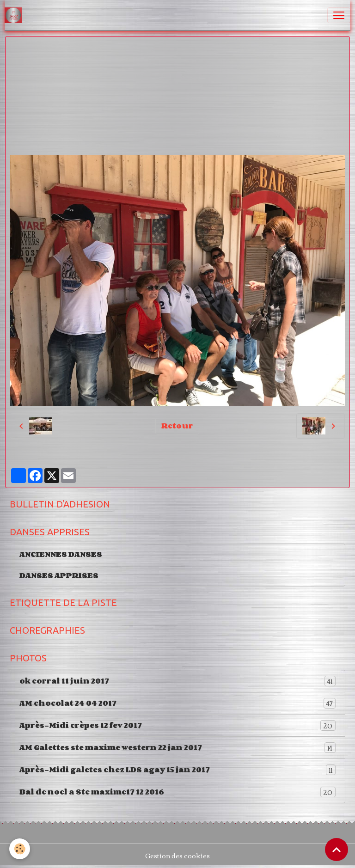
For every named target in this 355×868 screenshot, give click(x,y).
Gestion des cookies (177, 856)
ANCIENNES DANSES (61, 554)
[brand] (15, 15)
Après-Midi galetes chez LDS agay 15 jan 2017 (177, 770)
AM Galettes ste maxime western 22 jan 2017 (177, 748)
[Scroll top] (337, 850)
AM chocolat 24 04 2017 (177, 703)
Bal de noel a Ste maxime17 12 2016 (177, 792)
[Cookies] (20, 849)
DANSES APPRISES (59, 575)
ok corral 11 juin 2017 (177, 681)
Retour (177, 426)
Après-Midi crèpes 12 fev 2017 (177, 725)
